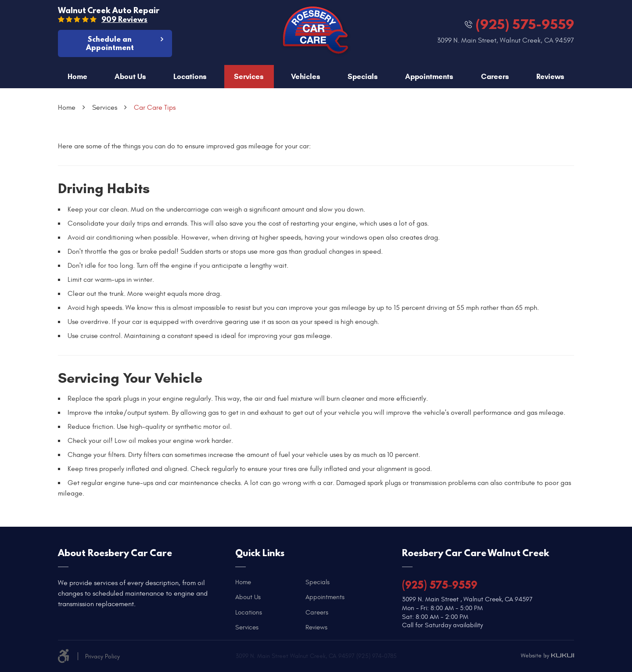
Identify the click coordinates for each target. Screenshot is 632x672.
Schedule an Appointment (110, 43)
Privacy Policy (102, 656)
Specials (363, 77)
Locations (190, 77)
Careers (495, 77)
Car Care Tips (155, 108)
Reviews (550, 77)
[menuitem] (78, 77)
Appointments (429, 77)
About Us (130, 77)
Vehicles (306, 77)
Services (249, 77)
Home (77, 77)
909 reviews (124, 19)
